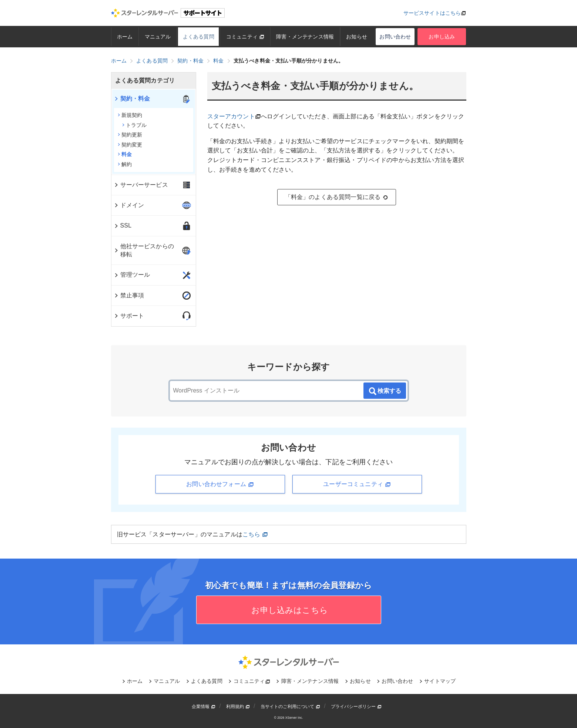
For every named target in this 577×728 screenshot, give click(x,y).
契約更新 (130, 135)
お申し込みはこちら (288, 610)
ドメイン (129, 205)
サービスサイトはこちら (432, 13)
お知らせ (357, 37)
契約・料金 (132, 99)
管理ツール (132, 275)
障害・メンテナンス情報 (305, 37)
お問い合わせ (395, 37)
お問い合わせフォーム (220, 484)
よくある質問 (199, 37)
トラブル (135, 125)
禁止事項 (129, 295)
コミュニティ (245, 37)
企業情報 (204, 707)
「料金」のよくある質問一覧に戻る (337, 197)
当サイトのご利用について (291, 707)
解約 (125, 164)
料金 (125, 154)
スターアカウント (231, 116)
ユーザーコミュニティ (357, 484)
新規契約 (130, 115)
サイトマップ (440, 681)
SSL (123, 225)
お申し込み (442, 37)
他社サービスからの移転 (144, 250)
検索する (385, 391)
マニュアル (158, 37)
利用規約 (238, 707)
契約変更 (130, 145)
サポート (129, 316)
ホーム (125, 37)
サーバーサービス (141, 185)
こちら (255, 534)
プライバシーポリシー (356, 707)
